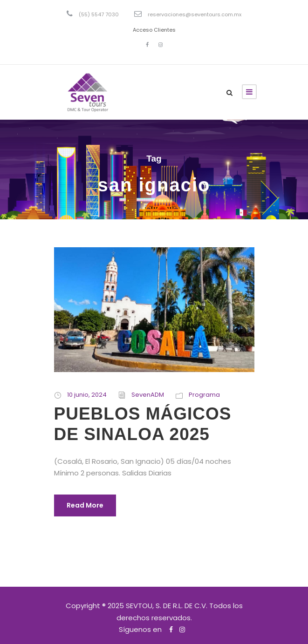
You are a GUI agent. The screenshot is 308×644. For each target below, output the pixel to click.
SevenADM (148, 395)
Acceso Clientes (154, 30)
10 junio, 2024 (87, 395)
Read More (85, 505)
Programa (204, 395)
